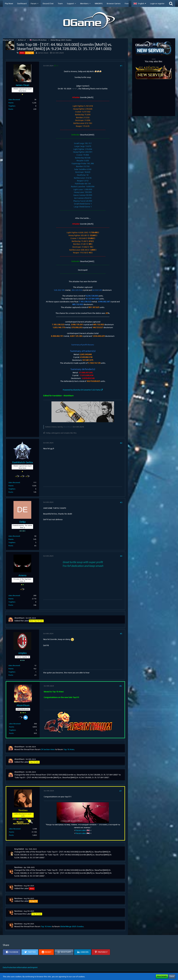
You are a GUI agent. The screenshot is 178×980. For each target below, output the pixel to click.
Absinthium (68, 427)
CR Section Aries (48, 749)
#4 (121, 556)
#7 (121, 791)
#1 (121, 66)
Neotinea (18, 867)
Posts (11, 109)
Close (172, 976)
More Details (162, 976)
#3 (121, 502)
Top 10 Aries (69, 749)
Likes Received (14, 100)
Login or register (157, 3)
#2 (121, 443)
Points (11, 103)
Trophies (12, 106)
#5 (121, 634)
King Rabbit (19, 849)
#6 (121, 686)
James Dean (43, 53)
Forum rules (81, 830)
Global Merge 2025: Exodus (72, 926)
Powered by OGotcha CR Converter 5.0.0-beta (82, 390)
